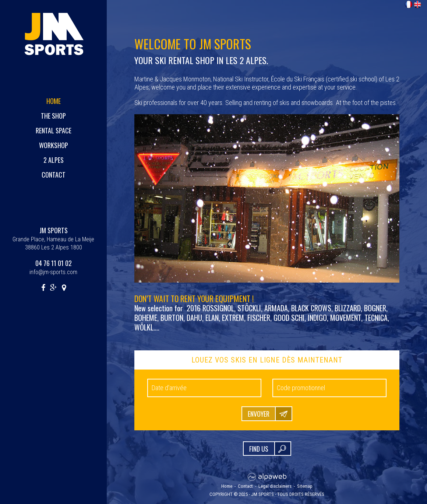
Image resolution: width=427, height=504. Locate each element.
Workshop (54, 145)
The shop (53, 116)
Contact (54, 175)
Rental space (54, 130)
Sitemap (305, 486)
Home (54, 101)
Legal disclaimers (275, 486)
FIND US (259, 449)
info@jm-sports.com (53, 272)
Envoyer (259, 414)
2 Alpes (54, 160)
